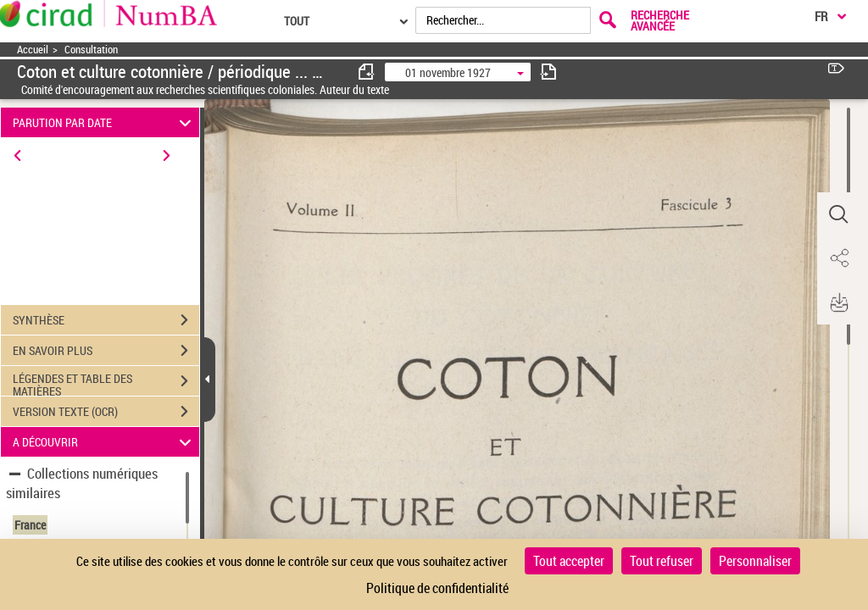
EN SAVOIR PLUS (106, 351)
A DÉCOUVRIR (105, 442)
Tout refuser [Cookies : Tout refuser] (662, 561)
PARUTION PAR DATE (105, 122)
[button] (838, 214)
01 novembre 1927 (448, 72)
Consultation (91, 50)
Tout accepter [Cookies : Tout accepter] (569, 561)
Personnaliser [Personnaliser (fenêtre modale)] (755, 561)
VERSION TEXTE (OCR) (106, 412)
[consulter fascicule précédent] (367, 72)
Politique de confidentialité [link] (437, 588)
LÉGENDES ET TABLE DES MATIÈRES (106, 383)
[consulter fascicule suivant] (548, 72)
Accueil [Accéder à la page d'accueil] (33, 50)
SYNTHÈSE (106, 320)
